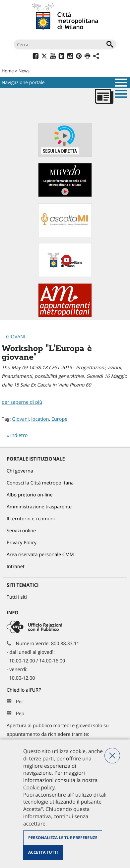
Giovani (16, 337)
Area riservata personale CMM (40, 555)
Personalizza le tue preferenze (63, 838)
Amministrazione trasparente (39, 507)
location (40, 419)
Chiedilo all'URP (25, 690)
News (24, 71)
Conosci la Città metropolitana (40, 483)
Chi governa (20, 471)
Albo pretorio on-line (30, 495)
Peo (20, 714)
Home (8, 71)
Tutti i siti (17, 597)
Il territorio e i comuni (31, 519)
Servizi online (21, 531)
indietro (19, 435)
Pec (20, 702)
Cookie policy (39, 787)
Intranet (16, 567)
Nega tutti (112, 756)
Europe (59, 419)
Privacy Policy (22, 543)
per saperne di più (22, 402)
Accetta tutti (43, 852)
